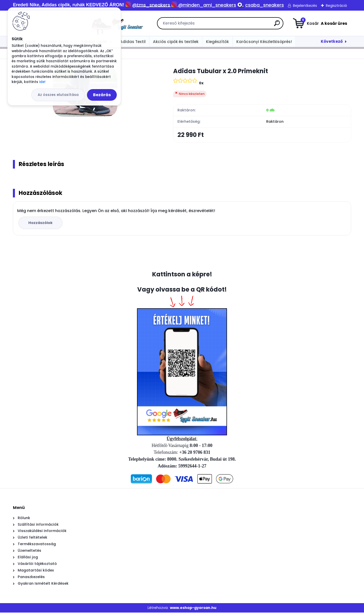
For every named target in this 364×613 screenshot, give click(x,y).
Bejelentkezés (305, 6)
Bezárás (102, 95)
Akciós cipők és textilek (176, 42)
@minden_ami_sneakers (207, 5)
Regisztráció (336, 6)
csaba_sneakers (265, 5)
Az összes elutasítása (58, 95)
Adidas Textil (133, 42)
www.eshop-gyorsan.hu (193, 608)
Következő (332, 41)
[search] (239, 25)
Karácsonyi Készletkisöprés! (264, 42)
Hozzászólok (41, 223)
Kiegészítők (217, 42)
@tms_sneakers (151, 5)
